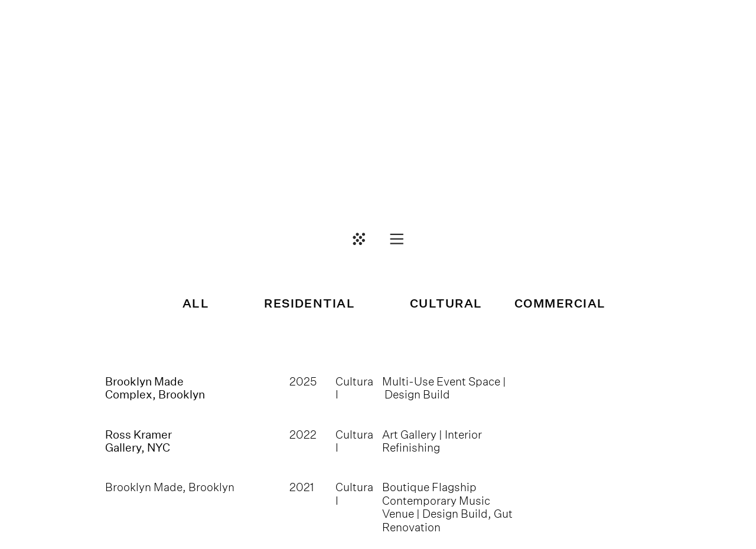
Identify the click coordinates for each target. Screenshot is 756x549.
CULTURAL (446, 303)
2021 (302, 487)
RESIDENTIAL (309, 303)
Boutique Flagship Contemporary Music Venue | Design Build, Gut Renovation (447, 506)
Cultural (354, 494)
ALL (196, 303)
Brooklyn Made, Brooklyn (170, 487)
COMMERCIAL (560, 303)
